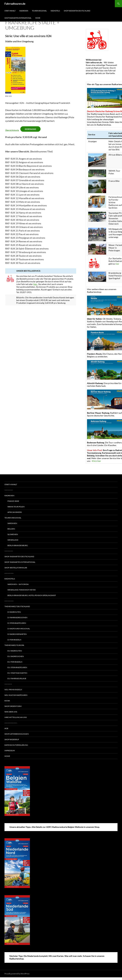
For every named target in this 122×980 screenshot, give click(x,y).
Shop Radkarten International (18, 18)
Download (30, 129)
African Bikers (15, 512)
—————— (9, 573)
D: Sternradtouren (17, 623)
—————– (9, 490)
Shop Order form (13, 706)
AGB (6, 728)
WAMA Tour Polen (16, 507)
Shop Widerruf (12, 739)
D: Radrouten (14, 612)
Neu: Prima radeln (13, 690)
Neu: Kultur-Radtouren (16, 695)
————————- (11, 723)
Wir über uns (11, 712)
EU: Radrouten (15, 651)
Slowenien (13, 534)
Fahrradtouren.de (15, 4)
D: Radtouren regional (19, 629)
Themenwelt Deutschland (17, 606)
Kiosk (7, 701)
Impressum (10, 751)
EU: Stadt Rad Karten (17, 673)
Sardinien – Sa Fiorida (18, 584)
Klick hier (96, 461)
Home (38, 18)
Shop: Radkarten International (20, 562)
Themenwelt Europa (14, 645)
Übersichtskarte (12, 130)
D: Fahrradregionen (17, 618)
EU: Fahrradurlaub (17, 678)
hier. (35, 284)
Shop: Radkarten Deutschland (19, 557)
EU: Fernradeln (15, 662)
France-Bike (13, 501)
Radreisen (24, 11)
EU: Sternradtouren (17, 667)
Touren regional (39, 11)
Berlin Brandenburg (18, 545)
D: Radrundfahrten (17, 634)
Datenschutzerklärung (16, 745)
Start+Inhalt (10, 11)
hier (117, 264)
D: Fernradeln (14, 640)
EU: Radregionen (16, 656)
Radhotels (55, 11)
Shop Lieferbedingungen (17, 734)
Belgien (11, 529)
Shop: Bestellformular (16, 568)
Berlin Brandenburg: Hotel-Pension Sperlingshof (32, 595)
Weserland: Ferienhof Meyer (22, 590)
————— (8, 684)
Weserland (13, 540)
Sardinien (12, 523)
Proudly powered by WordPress (17, 974)
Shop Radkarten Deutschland (77, 11)
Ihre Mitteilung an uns (16, 717)
